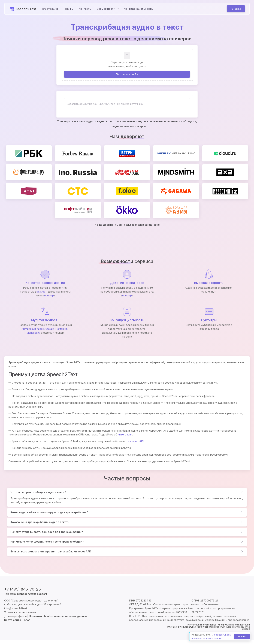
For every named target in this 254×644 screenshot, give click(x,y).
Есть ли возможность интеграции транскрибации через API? (51, 551)
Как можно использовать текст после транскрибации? (47, 542)
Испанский (34, 333)
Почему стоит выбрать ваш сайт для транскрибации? (47, 532)
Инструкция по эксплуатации (234, 625)
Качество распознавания (45, 283)
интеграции (125, 434)
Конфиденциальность (138, 9)
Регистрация (49, 9)
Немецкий (62, 329)
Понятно (242, 636)
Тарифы (68, 9)
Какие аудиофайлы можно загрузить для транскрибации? (49, 512)
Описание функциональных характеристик (190, 627)
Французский (46, 329)
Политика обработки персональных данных (58, 616)
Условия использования (20, 612)
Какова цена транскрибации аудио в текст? (40, 522)
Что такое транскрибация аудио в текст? (38, 492)
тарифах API (136, 441)
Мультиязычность (45, 320)
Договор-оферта (15, 616)
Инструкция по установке (202, 625)
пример (41, 292)
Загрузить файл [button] (127, 74)
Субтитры (209, 320)
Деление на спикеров (127, 283)
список (246, 629)
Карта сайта (13, 620)
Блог (27, 620)
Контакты (85, 9)
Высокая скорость (209, 283)
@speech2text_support (32, 594)
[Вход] (236, 9)
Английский (29, 329)
